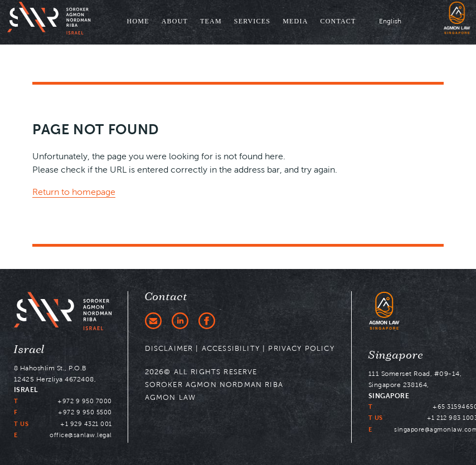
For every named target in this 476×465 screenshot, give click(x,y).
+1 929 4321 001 (86, 424)
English (390, 21)
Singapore (396, 355)
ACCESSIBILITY (231, 348)
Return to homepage (74, 192)
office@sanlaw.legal (81, 435)
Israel (30, 350)
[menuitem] (138, 22)
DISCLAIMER (169, 348)
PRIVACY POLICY (301, 348)
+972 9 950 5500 (85, 412)
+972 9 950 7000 (85, 401)
